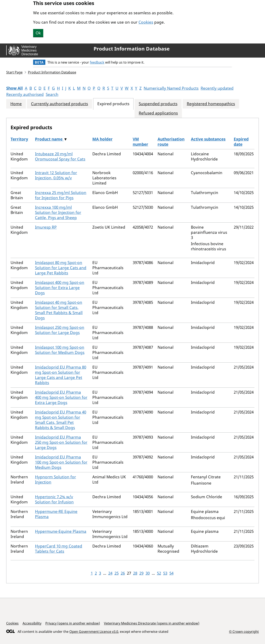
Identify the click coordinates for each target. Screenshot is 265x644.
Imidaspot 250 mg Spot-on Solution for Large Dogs (60, 330)
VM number (140, 142)
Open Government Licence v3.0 (94, 632)
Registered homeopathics (211, 104)
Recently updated (217, 88)
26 (123, 573)
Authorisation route (171, 142)
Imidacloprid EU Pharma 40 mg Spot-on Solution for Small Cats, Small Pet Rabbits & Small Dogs (61, 420)
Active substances (208, 139)
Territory (19, 139)
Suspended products (158, 104)
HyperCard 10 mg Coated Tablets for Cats (59, 549)
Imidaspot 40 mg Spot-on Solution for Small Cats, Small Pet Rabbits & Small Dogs (59, 310)
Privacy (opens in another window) (73, 623)
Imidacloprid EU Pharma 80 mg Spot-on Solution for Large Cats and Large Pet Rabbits (61, 375)
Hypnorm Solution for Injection (55, 479)
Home (16, 104)
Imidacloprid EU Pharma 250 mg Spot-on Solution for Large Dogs (61, 442)
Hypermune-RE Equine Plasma (56, 514)
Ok (38, 33)
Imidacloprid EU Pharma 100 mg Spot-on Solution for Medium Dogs (61, 462)
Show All (14, 88)
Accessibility (32, 623)
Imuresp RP (46, 227)
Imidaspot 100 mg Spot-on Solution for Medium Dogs (60, 350)
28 (135, 573)
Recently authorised (25, 94)
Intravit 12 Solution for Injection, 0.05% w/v (56, 175)
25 (117, 573)
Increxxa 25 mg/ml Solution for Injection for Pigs (61, 195)
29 (141, 573)
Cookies (146, 22)
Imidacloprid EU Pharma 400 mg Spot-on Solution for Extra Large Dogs (61, 397)
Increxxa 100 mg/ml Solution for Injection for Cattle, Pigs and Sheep (58, 212)
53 (165, 573)
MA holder (102, 139)
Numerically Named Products (171, 88)
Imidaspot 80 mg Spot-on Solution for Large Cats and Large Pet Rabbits (61, 268)
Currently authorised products (60, 104)
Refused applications (158, 113)
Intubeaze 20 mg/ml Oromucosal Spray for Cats (60, 156)
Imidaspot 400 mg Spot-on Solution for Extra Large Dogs (60, 288)
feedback (97, 62)
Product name (49, 139)
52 (159, 573)
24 (110, 573)
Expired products (113, 104)
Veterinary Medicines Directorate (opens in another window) (152, 623)
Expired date (241, 142)
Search (52, 94)
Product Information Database (132, 49)
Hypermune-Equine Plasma (61, 531)
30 (148, 573)
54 (171, 573)
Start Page (14, 72)
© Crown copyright (244, 631)
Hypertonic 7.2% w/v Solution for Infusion (54, 499)
